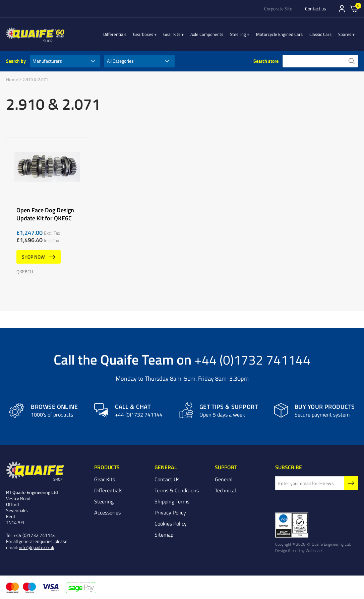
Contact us (316, 9)
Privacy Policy (170, 512)
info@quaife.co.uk (37, 548)
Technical (225, 490)
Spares (348, 34)
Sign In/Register (342, 9)
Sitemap (164, 535)
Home (12, 79)
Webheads (315, 551)
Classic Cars (324, 34)
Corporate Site (278, 9)
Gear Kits (182, 34)
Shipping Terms (172, 501)
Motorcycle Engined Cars (283, 34)
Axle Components (214, 34)
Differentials (128, 34)
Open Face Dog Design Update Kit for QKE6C (47, 211)
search (352, 61)
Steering (245, 34)
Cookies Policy (171, 524)
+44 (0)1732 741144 (252, 359)
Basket (354, 8)
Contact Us (167, 479)
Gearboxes (157, 34)
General (224, 479)
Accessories (107, 512)
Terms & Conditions (177, 490)
